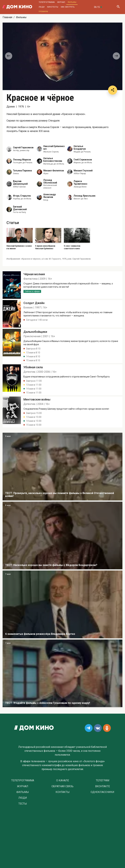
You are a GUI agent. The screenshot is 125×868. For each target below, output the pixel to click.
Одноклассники (102, 792)
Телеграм (103, 781)
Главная (7, 17)
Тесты (23, 804)
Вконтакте (103, 786)
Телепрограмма (47, 2)
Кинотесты (53, 7)
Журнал (61, 2)
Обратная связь (62, 786)
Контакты (63, 792)
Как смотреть (68, 7)
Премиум (43, 12)
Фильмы (72, 2)
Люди (42, 7)
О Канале (63, 781)
